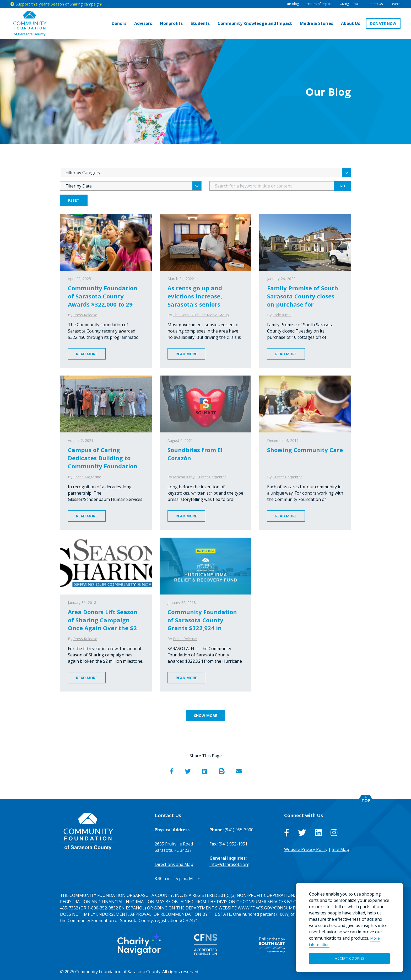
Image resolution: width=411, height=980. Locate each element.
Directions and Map (174, 864)
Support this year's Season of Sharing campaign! (59, 4)
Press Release (85, 315)
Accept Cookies (350, 958)
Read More (87, 354)
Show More (206, 716)
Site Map (340, 849)
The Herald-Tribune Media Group (201, 315)
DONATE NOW (383, 23)
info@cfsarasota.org (229, 864)
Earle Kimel (282, 315)
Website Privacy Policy (306, 849)
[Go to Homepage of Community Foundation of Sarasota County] (29, 23)
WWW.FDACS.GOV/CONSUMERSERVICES (277, 908)
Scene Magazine (87, 477)
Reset (74, 200)
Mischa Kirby (184, 477)
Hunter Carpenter (211, 477)
